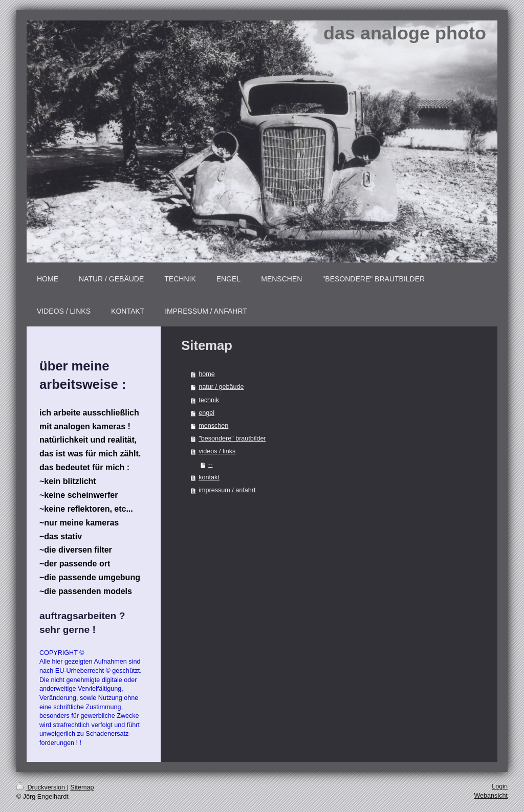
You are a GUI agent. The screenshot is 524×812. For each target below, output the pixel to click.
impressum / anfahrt (227, 490)
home (207, 374)
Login (500, 786)
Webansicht (491, 796)
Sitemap (82, 787)
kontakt (209, 477)
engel (206, 413)
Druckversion (41, 787)
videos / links (217, 451)
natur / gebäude (221, 387)
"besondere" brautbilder (232, 438)
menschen (213, 426)
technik (209, 400)
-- (210, 465)
